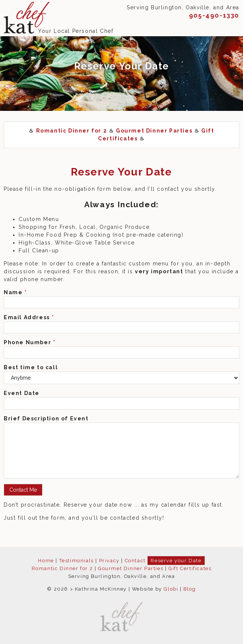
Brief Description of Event (46, 419)
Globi (171, 589)
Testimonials (77, 561)
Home (46, 561)
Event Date (22, 393)
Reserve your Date (176, 561)
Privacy (109, 561)
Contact (135, 561)
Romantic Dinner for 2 (72, 131)
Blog (190, 589)
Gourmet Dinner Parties (154, 131)
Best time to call (31, 367)
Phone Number (29, 342)
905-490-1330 (214, 15)
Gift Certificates (190, 568)
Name (15, 292)
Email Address (29, 317)
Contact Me (23, 490)
